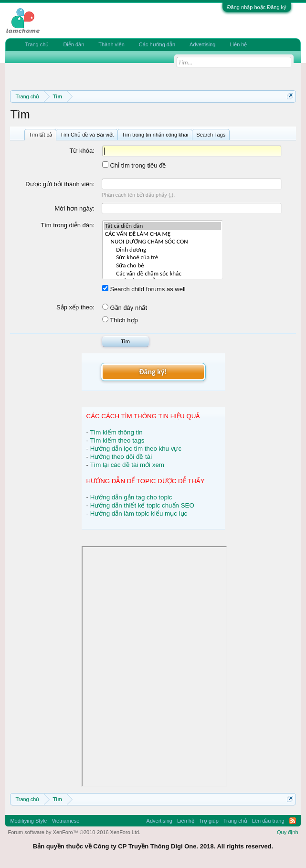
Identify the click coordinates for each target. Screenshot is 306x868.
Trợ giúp (209, 821)
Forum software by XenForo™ (74, 832)
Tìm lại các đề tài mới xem (127, 465)
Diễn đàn (74, 44)
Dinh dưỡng (163, 250)
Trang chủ (37, 44)
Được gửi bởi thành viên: (60, 184)
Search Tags (211, 135)
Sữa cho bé (163, 266)
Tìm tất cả (40, 135)
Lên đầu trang (268, 821)
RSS (293, 821)
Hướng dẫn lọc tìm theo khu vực (136, 449)
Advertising (202, 44)
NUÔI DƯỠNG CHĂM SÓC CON (163, 242)
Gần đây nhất (125, 308)
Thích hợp (120, 320)
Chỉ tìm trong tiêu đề (134, 165)
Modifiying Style (28, 821)
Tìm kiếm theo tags (117, 440)
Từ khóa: (82, 151)
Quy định (288, 832)
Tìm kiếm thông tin (116, 432)
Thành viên (111, 44)
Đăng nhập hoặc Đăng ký (257, 7)
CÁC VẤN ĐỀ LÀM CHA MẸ (163, 234)
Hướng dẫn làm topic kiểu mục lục (139, 513)
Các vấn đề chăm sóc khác (163, 274)
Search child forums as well (144, 289)
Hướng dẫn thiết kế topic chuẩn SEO (142, 505)
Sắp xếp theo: (75, 307)
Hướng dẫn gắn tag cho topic (131, 497)
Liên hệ (238, 44)
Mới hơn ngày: (75, 208)
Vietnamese (65, 821)
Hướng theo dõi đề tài (121, 457)
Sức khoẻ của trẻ (163, 258)
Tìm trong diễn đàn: (68, 225)
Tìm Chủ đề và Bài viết (87, 135)
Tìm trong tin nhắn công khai (155, 135)
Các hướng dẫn (157, 44)
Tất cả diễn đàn (163, 226)
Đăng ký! (153, 372)
